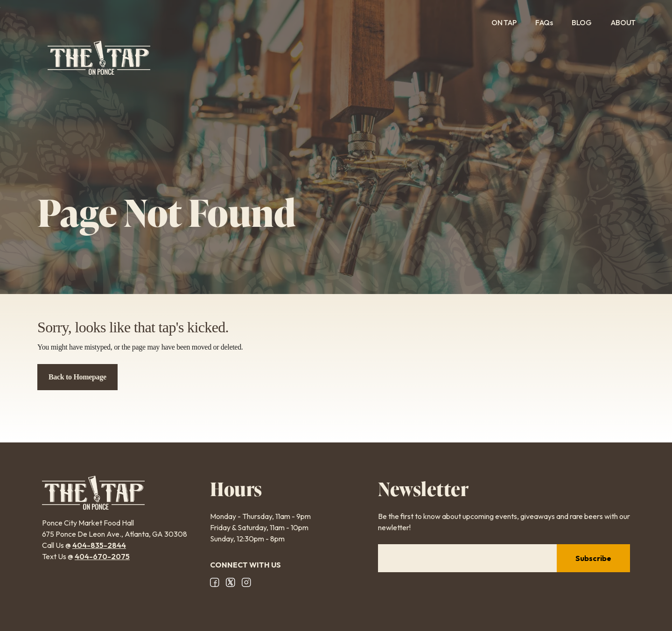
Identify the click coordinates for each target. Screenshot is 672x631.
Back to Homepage (77, 377)
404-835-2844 (99, 545)
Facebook (215, 582)
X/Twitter (231, 582)
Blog (582, 22)
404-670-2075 (102, 556)
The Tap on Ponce (99, 58)
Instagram (246, 582)
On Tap (504, 22)
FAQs (544, 22)
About (629, 22)
